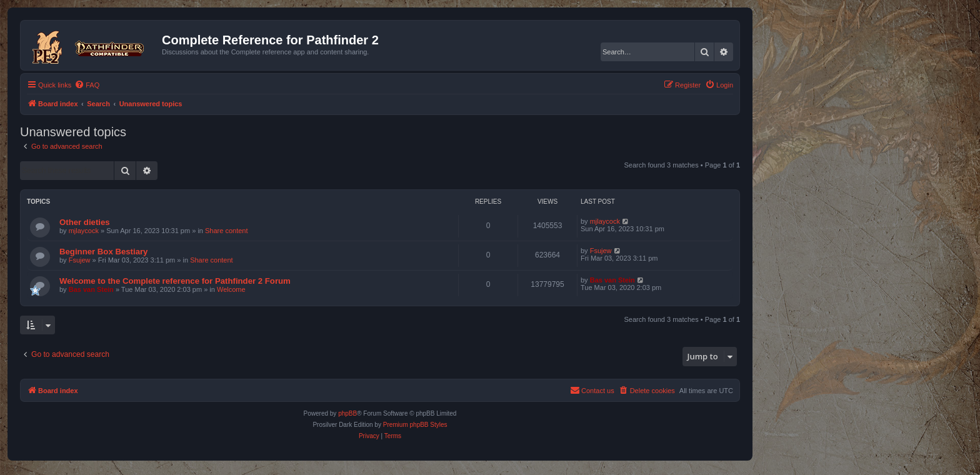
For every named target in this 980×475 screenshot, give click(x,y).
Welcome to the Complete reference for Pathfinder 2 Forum (175, 281)
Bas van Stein (91, 289)
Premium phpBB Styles (415, 425)
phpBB (347, 413)
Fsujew (80, 260)
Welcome (231, 289)
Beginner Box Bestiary (103, 252)
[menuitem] (87, 85)
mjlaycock (84, 231)
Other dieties (85, 222)
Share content (227, 231)
